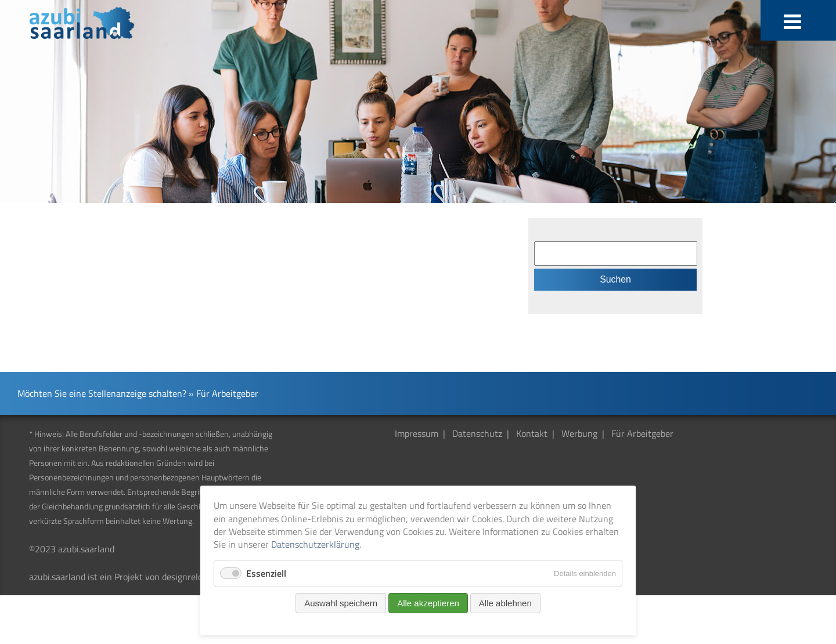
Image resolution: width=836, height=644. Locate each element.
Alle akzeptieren (428, 603)
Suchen (615, 279)
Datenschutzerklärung (315, 544)
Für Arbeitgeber (642, 433)
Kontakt (532, 433)
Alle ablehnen (505, 603)
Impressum (417, 433)
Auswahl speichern (341, 603)
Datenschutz (477, 433)
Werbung (579, 433)
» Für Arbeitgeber (224, 393)
